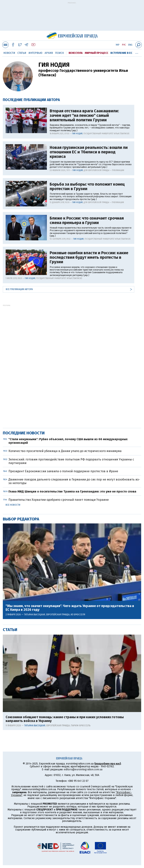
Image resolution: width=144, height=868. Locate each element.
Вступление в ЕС (121, 53)
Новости (9, 53)
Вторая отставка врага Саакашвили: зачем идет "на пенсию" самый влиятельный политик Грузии (84, 116)
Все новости (13, 505)
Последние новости (24, 433)
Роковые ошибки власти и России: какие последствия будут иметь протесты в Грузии (89, 257)
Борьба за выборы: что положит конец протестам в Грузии (87, 187)
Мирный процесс (96, 53)
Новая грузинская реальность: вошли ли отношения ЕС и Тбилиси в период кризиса (89, 152)
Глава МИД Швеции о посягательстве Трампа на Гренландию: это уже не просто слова (72, 491)
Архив (49, 53)
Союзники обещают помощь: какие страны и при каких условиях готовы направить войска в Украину (65, 719)
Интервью (35, 53)
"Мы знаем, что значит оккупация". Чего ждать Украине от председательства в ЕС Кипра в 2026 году (70, 608)
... (137, 52)
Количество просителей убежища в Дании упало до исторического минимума (65, 451)
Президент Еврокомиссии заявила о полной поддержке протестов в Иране (63, 471)
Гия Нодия (77, 134)
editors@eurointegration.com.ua (83, 769)
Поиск (60, 53)
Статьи (22, 53)
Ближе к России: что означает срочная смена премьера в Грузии (87, 220)
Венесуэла (76, 53)
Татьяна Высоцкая (34, 615)
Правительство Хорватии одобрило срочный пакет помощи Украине (59, 500)
